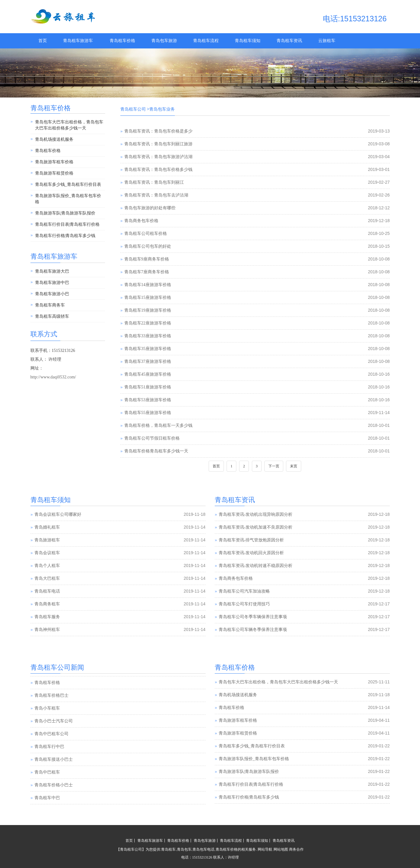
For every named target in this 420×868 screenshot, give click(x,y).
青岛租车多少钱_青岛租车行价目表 (68, 184)
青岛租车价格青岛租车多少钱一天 (156, 451)
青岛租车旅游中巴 (52, 283)
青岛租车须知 (248, 41)
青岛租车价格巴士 (51, 695)
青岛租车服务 (47, 617)
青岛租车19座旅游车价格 (148, 310)
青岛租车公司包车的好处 (148, 246)
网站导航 (265, 849)
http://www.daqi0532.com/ (53, 377)
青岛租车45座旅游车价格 (148, 374)
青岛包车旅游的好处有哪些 (150, 208)
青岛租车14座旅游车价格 (148, 285)
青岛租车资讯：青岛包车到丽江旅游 (158, 144)
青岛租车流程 (206, 41)
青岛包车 (184, 849)
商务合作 (296, 849)
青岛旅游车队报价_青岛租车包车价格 (68, 199)
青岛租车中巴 (47, 798)
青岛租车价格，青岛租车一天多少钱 (158, 425)
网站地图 (281, 849)
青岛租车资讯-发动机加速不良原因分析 (256, 527)
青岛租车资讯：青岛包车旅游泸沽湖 (158, 157)
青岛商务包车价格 (141, 221)
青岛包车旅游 (164, 41)
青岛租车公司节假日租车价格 (152, 438)
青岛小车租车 (47, 708)
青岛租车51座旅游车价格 (148, 387)
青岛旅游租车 (47, 540)
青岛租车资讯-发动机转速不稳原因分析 (256, 566)
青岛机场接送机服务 (54, 139)
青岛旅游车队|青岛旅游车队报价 (65, 213)
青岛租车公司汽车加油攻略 (244, 591)
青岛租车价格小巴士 (54, 785)
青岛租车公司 (133, 109)
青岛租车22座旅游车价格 (148, 323)
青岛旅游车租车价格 (54, 162)
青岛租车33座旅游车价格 (148, 336)
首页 (43, 41)
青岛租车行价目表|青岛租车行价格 (67, 224)
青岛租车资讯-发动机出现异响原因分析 (256, 514)
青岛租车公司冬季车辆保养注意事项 (253, 617)
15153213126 (202, 857)
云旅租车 (327, 41)
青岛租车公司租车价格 (146, 234)
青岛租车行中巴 (49, 747)
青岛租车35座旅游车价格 (148, 349)
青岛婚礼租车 (47, 527)
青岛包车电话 (203, 849)
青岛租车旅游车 (78, 41)
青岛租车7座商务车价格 (147, 272)
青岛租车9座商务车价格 (147, 259)
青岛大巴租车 (47, 578)
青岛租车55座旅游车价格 (148, 413)
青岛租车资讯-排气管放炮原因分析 (251, 540)
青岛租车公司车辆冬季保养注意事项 (253, 630)
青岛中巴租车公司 (51, 734)
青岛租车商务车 (50, 305)
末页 (294, 466)
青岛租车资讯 (289, 41)
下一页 (274, 466)
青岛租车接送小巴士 (54, 759)
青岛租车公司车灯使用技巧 (244, 604)
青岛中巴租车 (47, 772)
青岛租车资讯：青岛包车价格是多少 (158, 131)
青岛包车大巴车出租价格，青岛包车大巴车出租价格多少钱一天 (69, 125)
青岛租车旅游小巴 (52, 294)
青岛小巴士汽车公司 (54, 721)
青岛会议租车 (47, 553)
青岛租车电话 (47, 591)
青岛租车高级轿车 (52, 316)
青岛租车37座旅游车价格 (148, 361)
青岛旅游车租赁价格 (54, 173)
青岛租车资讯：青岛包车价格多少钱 (158, 170)
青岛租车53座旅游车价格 (148, 400)
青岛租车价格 (122, 41)
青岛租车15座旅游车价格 (148, 298)
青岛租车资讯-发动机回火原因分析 (251, 553)
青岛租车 (168, 849)
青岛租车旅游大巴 (52, 271)
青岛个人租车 (47, 566)
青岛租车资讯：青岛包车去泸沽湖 (156, 195)
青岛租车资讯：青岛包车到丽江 (154, 182)
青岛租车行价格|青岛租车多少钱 (65, 236)
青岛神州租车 (47, 630)
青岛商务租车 (47, 604)
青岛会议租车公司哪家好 (58, 514)
